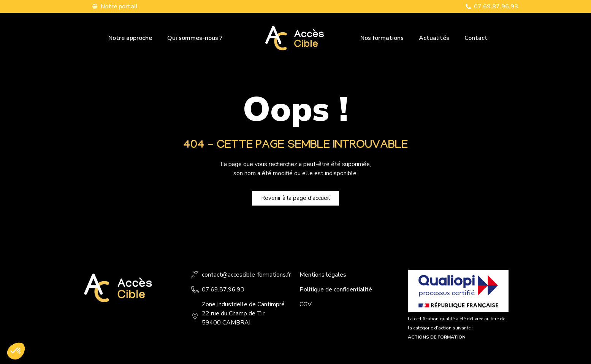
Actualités (434, 38)
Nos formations (382, 38)
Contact (476, 38)
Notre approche (130, 38)
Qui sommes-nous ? (195, 38)
